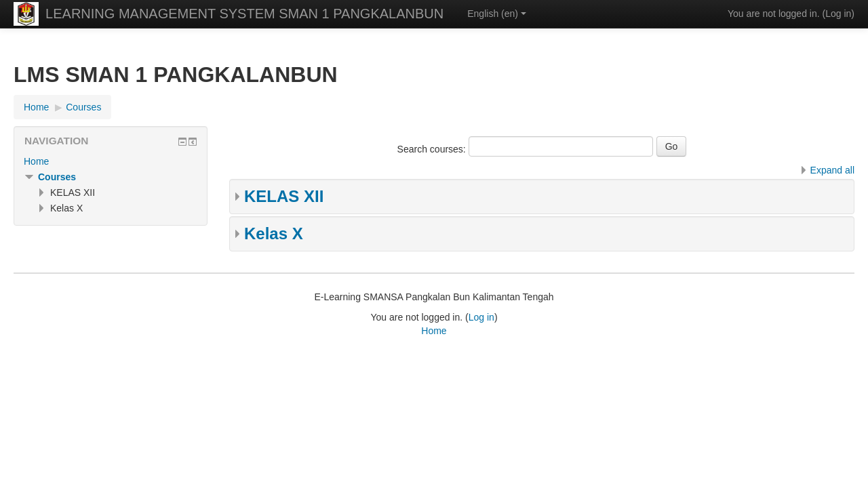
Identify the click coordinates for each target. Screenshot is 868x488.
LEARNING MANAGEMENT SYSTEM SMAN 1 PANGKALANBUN (244, 14)
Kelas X (274, 233)
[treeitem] (111, 161)
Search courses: (433, 149)
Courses (57, 177)
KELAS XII (284, 196)
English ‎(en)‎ (497, 14)
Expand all (832, 170)
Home (36, 161)
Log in (838, 14)
